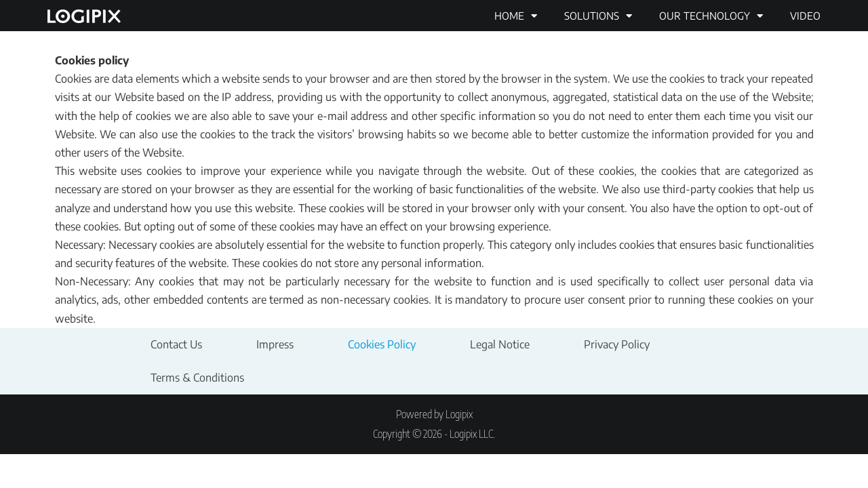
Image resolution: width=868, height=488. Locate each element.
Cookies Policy (382, 344)
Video (805, 16)
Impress (275, 344)
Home (516, 16)
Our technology (711, 16)
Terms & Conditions (197, 378)
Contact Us (176, 344)
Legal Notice (500, 344)
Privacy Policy (617, 344)
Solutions (598, 16)
